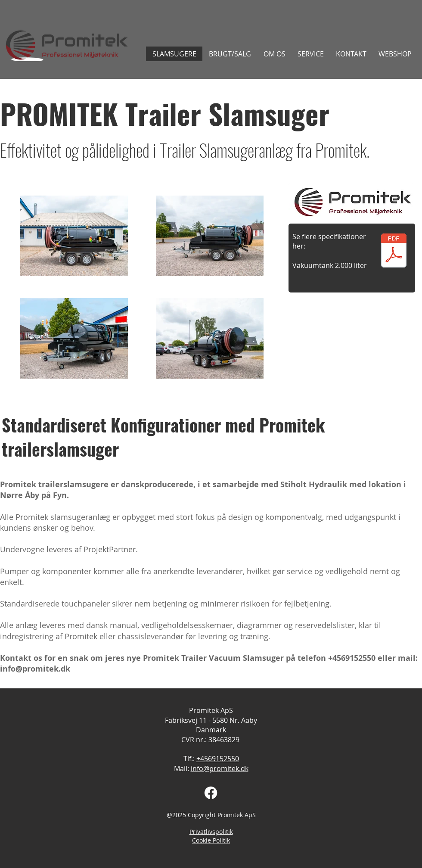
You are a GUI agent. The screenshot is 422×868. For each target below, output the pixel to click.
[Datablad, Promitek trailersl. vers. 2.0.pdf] (394, 251)
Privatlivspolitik (211, 832)
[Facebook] (211, 793)
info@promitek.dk (35, 669)
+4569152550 (352, 658)
